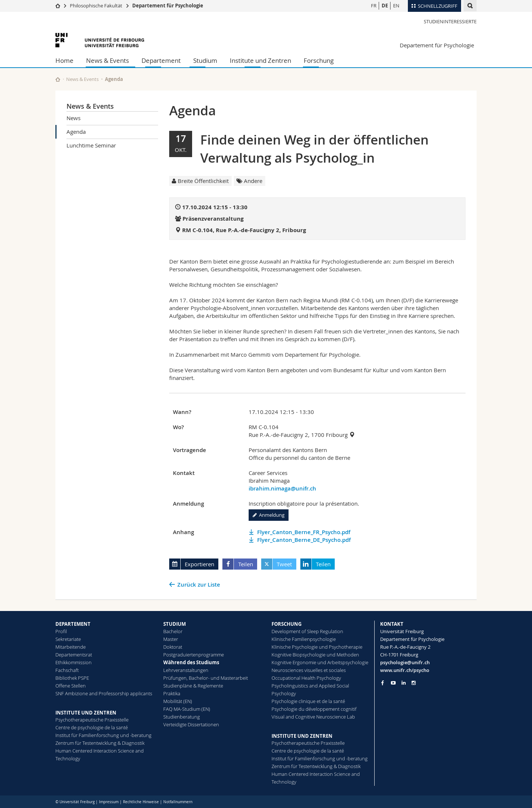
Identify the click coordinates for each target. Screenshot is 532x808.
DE (385, 6)
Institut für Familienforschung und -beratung (103, 735)
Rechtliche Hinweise (141, 802)
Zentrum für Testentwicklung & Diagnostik (100, 743)
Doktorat (173, 647)
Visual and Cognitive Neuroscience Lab (313, 717)
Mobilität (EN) (178, 701)
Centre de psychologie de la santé (92, 727)
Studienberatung (182, 717)
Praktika (172, 693)
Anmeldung (269, 515)
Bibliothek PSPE (72, 678)
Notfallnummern (178, 802)
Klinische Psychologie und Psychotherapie (317, 647)
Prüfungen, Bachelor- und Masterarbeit (206, 678)
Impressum (109, 802)
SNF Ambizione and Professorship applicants (104, 693)
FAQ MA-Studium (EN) (187, 709)
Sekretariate (68, 639)
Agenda (76, 132)
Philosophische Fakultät (96, 6)
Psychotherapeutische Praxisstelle (92, 720)
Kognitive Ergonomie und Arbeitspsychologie (320, 662)
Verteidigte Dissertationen (191, 724)
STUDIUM (175, 624)
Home (64, 60)
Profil (61, 631)
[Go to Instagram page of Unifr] (414, 683)
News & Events (108, 60)
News (74, 118)
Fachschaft (67, 670)
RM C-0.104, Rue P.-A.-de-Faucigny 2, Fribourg (244, 230)
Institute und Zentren (260, 60)
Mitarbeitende (71, 647)
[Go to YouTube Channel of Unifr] (393, 683)
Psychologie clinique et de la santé (308, 701)
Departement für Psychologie (168, 6)
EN (396, 6)
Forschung (319, 60)
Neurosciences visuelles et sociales (309, 670)
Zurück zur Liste (199, 585)
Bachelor (173, 631)
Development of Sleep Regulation (307, 631)
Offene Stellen (71, 686)
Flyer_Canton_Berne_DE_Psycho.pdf (304, 540)
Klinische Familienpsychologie (304, 639)
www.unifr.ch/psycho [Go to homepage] (405, 670)
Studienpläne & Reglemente (193, 686)
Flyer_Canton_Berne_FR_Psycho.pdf (304, 532)
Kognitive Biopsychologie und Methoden (315, 655)
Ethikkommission (74, 662)
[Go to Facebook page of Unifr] (383, 683)
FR (374, 6)
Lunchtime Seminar (91, 145)
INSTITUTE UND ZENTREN (86, 713)
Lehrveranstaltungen (186, 670)
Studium (205, 60)
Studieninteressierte (450, 21)
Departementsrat (74, 655)
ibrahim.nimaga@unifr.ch (282, 488)
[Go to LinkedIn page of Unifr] (404, 683)
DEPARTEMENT (73, 624)
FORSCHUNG (287, 624)
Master (171, 639)
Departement (161, 60)
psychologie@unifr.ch (405, 662)
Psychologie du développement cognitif (314, 709)
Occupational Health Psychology (306, 678)
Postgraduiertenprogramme (194, 655)
